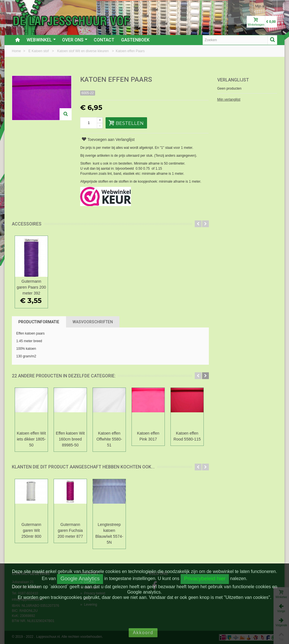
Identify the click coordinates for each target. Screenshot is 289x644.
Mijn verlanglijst (229, 99)
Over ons (75, 40)
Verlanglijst (233, 80)
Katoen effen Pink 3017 (148, 436)
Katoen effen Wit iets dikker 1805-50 (31, 439)
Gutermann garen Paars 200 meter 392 (31, 287)
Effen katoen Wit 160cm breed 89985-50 (70, 439)
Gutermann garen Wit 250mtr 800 (31, 530)
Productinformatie (39, 322)
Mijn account (265, 6)
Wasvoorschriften (93, 322)
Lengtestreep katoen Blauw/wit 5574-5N (109, 533)
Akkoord (143, 633)
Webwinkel (41, 40)
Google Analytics (80, 578)
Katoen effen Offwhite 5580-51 (109, 439)
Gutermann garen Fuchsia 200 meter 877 (70, 530)
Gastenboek (135, 40)
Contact (104, 40)
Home (17, 51)
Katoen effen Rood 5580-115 (187, 436)
